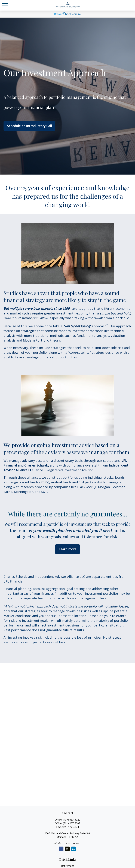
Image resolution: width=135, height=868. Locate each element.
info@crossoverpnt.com (68, 843)
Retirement (67, 866)
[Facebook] (61, 849)
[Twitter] (67, 849)
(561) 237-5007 (72, 823)
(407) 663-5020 (72, 820)
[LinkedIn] (73, 849)
